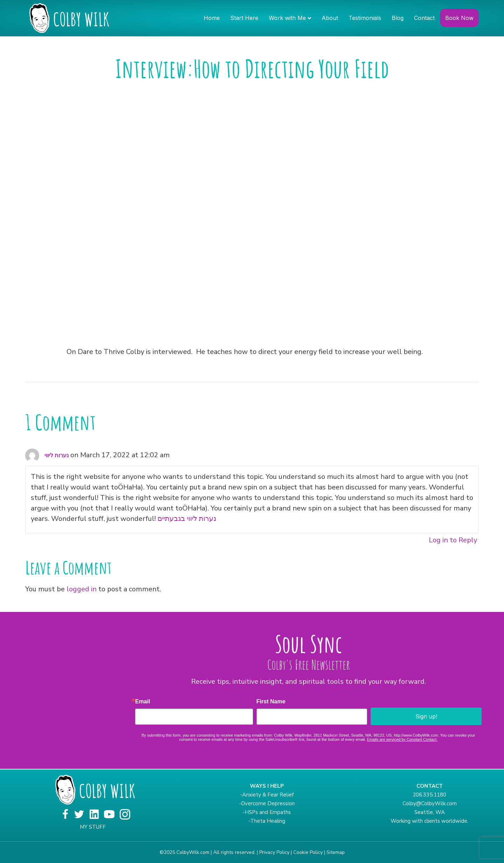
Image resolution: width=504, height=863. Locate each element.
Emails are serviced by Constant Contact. (402, 739)
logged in (82, 589)
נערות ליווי (57, 455)
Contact (424, 18)
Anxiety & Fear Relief (268, 795)
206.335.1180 (429, 795)
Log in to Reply (453, 540)
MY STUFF (93, 827)
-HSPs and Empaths (267, 812)
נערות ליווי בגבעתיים (187, 519)
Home (212, 18)
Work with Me (287, 18)
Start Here (244, 18)
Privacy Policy (274, 852)
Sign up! (426, 716)
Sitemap (336, 852)
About (330, 18)
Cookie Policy (308, 852)
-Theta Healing (267, 821)
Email (143, 702)
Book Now (459, 18)
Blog (398, 18)
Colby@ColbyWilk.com (430, 803)
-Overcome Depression (267, 803)
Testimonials (365, 18)
